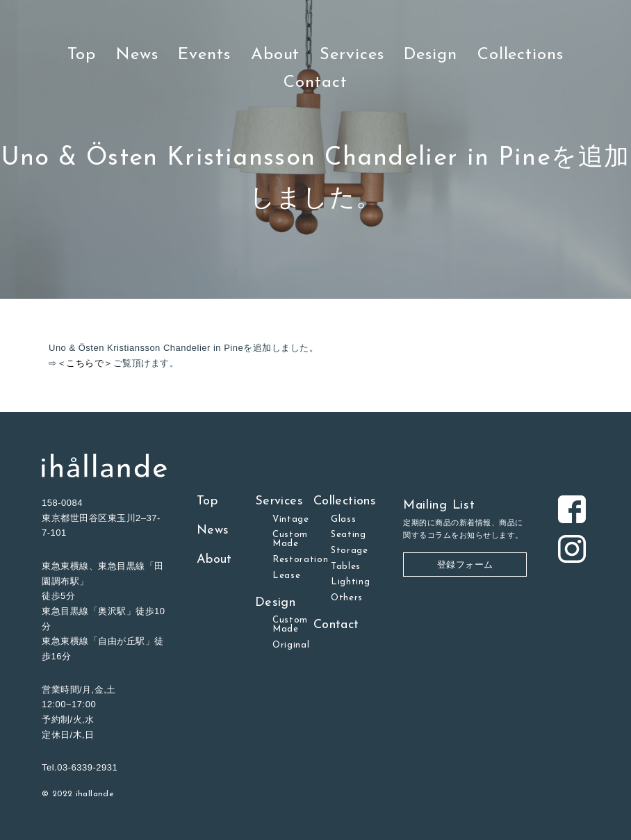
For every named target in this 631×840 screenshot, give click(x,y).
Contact (315, 83)
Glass (343, 519)
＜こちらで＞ (85, 363)
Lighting (350, 582)
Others (347, 598)
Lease (286, 576)
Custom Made (290, 539)
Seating (349, 535)
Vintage (291, 519)
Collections (521, 55)
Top (82, 55)
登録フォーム (465, 565)
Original (291, 645)
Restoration (301, 560)
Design (430, 55)
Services (352, 55)
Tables (346, 567)
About (276, 55)
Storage (350, 551)
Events (204, 55)
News (137, 55)
